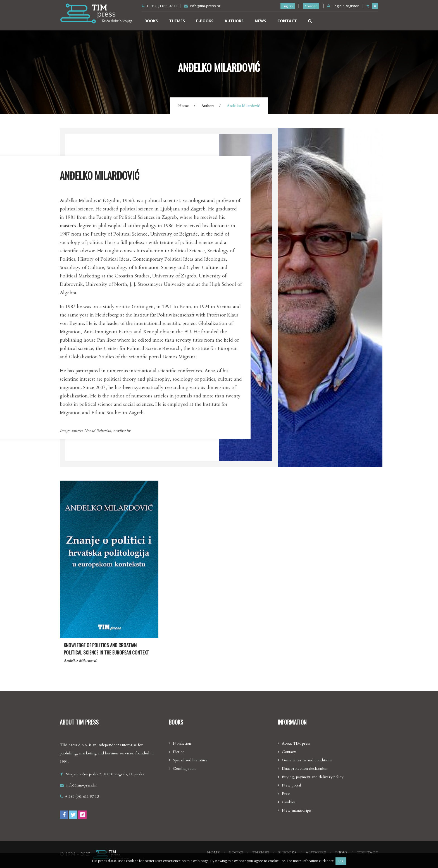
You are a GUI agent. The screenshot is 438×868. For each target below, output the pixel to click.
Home (184, 106)
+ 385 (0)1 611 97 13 (82, 796)
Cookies (289, 802)
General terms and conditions (307, 760)
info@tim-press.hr (202, 6)
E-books (205, 21)
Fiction (179, 752)
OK (341, 861)
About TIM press (296, 743)
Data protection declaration (305, 769)
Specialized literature (190, 760)
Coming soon (184, 769)
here (330, 861)
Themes (177, 21)
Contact (287, 21)
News (260, 21)
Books (151, 21)
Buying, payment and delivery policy (313, 777)
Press (286, 794)
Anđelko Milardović (80, 660)
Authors (234, 21)
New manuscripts (297, 810)
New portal (291, 785)
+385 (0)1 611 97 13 (160, 6)
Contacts (289, 752)
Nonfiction (182, 743)
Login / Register (343, 6)
